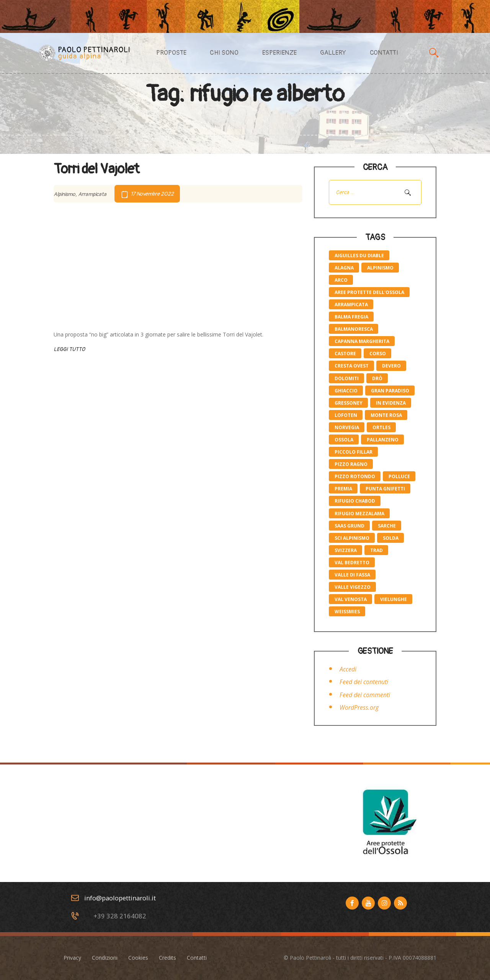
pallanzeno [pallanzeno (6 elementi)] (383, 440)
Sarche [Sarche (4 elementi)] (387, 526)
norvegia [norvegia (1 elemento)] (347, 427)
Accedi (348, 669)
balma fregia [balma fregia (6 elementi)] (351, 317)
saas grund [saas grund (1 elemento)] (350, 526)
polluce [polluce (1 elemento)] (399, 476)
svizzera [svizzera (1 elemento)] (346, 550)
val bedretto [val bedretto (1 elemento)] (352, 563)
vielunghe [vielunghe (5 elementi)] (394, 599)
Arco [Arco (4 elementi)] (341, 280)
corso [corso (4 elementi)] (378, 354)
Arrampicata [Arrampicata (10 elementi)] (351, 305)
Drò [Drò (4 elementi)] (377, 378)
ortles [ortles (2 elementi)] (381, 427)
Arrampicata (92, 194)
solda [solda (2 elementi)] (391, 538)
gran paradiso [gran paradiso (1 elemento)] (390, 391)
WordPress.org (359, 707)
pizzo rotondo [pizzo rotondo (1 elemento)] (355, 476)
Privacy (72, 958)
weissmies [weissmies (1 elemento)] (347, 612)
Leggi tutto (69, 349)
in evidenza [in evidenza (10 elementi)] (391, 403)
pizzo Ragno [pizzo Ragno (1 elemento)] (351, 464)
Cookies (138, 958)
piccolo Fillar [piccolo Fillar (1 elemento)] (354, 452)
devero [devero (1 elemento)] (391, 366)
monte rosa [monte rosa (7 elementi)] (386, 415)
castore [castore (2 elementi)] (345, 354)
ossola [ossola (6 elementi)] (344, 440)
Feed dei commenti (365, 695)
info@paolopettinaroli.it (120, 898)
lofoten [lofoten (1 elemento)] (346, 415)
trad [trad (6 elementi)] (376, 550)
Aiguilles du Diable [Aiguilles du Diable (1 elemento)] (359, 256)
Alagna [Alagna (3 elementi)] (344, 268)
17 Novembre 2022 (152, 194)
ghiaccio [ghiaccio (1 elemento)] (346, 391)
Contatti (197, 958)
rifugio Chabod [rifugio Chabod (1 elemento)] (355, 501)
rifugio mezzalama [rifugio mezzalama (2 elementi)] (359, 514)
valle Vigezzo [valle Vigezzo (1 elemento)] (353, 587)
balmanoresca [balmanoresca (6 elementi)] (354, 329)
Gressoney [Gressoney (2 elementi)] (349, 403)
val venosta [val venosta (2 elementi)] (351, 599)
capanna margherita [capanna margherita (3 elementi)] (362, 341)
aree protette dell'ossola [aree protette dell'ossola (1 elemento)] (369, 292)
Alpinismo (65, 194)
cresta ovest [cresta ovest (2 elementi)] (352, 366)
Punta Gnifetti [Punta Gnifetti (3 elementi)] (385, 489)
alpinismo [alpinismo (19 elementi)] (380, 268)
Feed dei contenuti (364, 682)
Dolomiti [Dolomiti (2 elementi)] (347, 378)
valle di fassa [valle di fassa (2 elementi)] (352, 575)
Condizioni (105, 958)
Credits (167, 958)
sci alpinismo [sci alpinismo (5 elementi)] (352, 538)
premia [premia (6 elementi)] (343, 489)
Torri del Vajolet (96, 169)
